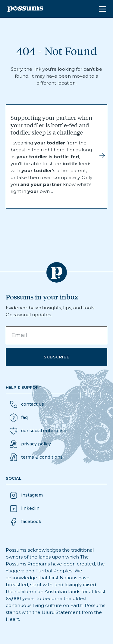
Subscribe (56, 357)
